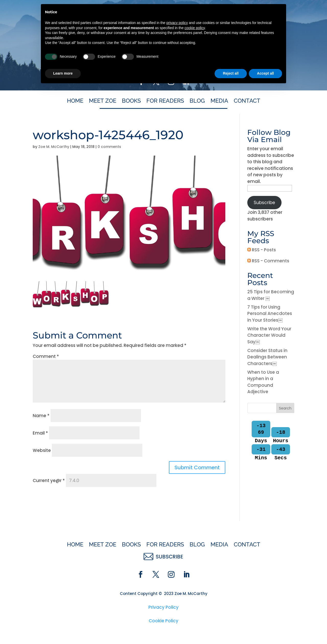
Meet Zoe (103, 101)
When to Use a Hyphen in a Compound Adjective (263, 382)
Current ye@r (49, 481)
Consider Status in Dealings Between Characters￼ (267, 357)
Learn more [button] (63, 630)
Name (41, 416)
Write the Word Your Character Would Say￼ (269, 335)
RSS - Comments (268, 261)
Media (219, 101)
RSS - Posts (262, 250)
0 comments (109, 147)
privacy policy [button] (177, 579)
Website (42, 450)
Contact (247, 101)
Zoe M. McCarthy (54, 147)
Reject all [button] (231, 630)
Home (75, 101)
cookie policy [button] (195, 584)
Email (40, 433)
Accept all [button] (265, 630)
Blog (197, 101)
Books (131, 101)
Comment (46, 356)
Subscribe (264, 203)
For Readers (165, 101)
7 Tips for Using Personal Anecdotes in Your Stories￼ (270, 314)
